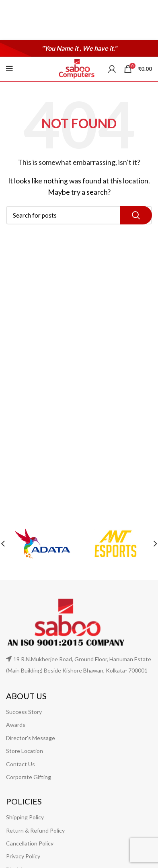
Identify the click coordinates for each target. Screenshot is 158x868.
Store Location (25, 751)
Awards (16, 725)
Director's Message (31, 738)
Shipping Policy (25, 817)
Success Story (24, 712)
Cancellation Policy (30, 843)
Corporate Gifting (29, 777)
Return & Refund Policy (35, 830)
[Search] (79, 215)
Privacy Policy (23, 856)
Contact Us (21, 764)
